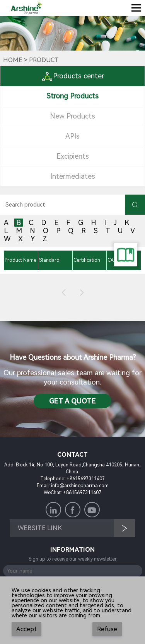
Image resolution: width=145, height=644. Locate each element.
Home (13, 60)
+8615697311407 (86, 479)
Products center (73, 76)
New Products (72, 116)
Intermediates (73, 176)
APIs (72, 136)
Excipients (73, 156)
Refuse (107, 629)
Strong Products (72, 96)
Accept (26, 629)
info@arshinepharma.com (80, 486)
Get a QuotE (72, 401)
